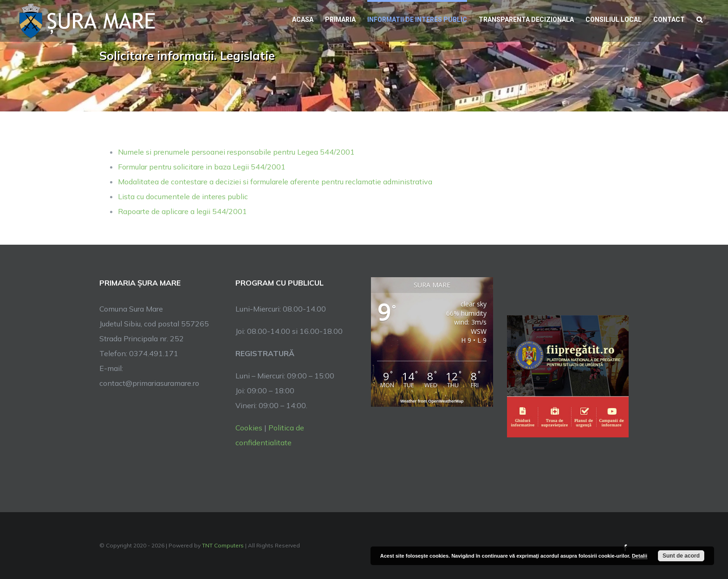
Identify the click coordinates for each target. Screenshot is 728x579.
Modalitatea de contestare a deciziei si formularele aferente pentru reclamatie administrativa (275, 182)
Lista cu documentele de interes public (183, 196)
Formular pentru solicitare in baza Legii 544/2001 (202, 167)
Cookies (249, 428)
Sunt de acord (681, 556)
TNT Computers (223, 545)
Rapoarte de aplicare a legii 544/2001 (182, 211)
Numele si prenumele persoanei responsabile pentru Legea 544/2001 (236, 152)
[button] (699, 19)
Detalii (640, 556)
